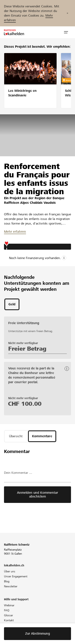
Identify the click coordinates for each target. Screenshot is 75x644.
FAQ (7, 610)
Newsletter (11, 586)
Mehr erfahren (15, 232)
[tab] (12, 304)
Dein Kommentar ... (18, 473)
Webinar (9, 605)
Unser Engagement (16, 576)
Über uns (10, 571)
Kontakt (9, 620)
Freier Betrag (27, 349)
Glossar (8, 615)
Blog (7, 581)
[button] (66, 32)
